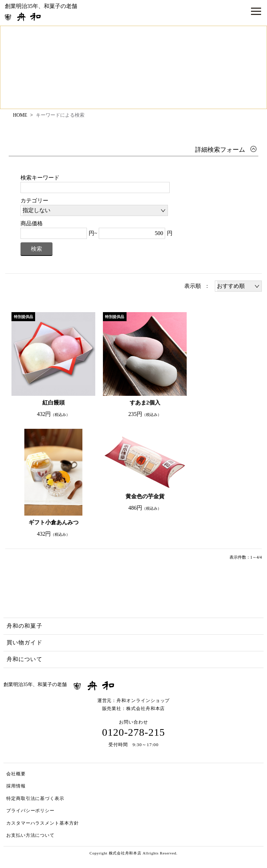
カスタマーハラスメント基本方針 (43, 823)
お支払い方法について (30, 835)
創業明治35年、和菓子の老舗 (41, 12)
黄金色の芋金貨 (145, 496)
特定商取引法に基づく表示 (35, 798)
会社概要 (16, 774)
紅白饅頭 (54, 403)
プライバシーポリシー (30, 811)
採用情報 (16, 786)
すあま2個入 (145, 403)
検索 (37, 249)
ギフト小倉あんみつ (54, 522)
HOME (20, 115)
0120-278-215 (134, 732)
